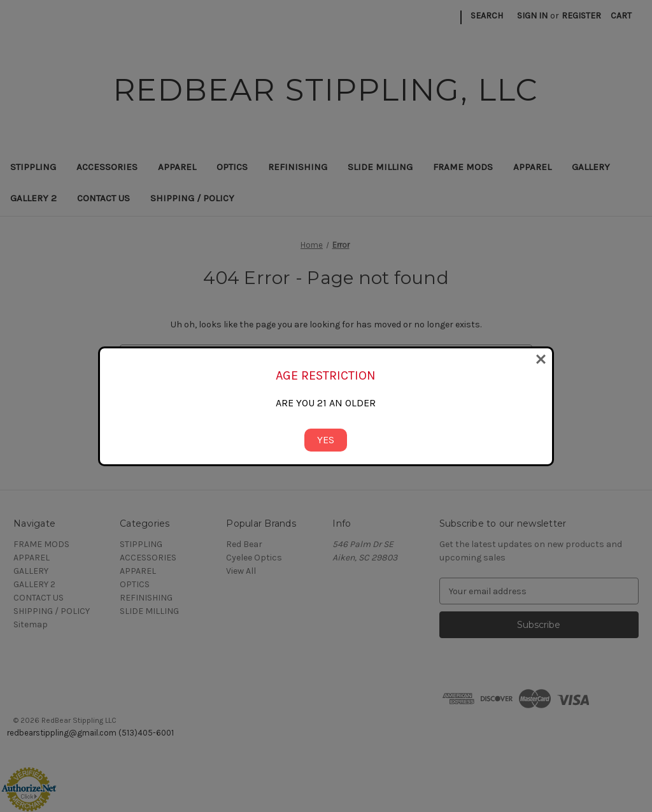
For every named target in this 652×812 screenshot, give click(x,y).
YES (326, 440)
